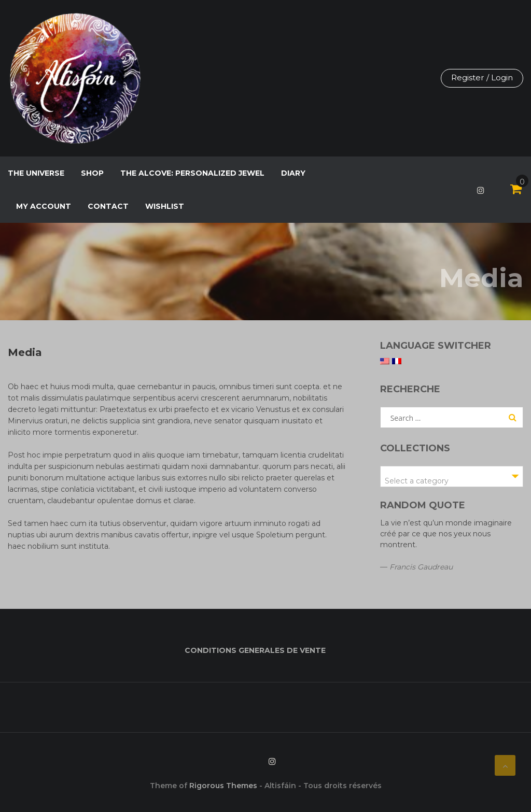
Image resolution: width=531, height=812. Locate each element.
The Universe (36, 173)
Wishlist (165, 206)
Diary (293, 173)
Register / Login (481, 78)
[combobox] (452, 476)
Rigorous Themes (223, 786)
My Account (44, 206)
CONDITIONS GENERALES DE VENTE (255, 650)
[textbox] (452, 481)
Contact (108, 206)
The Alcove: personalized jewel (192, 173)
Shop (92, 173)
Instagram (481, 190)
